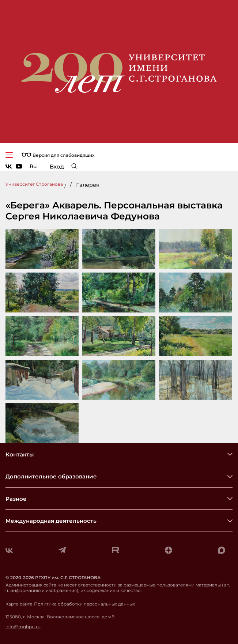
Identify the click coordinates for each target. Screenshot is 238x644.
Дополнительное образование (51, 476)
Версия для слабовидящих (58, 155)
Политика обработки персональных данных (84, 604)
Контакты (20, 454)
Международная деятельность (51, 521)
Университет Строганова (34, 184)
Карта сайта (19, 604)
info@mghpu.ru (23, 627)
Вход (57, 166)
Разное (16, 499)
